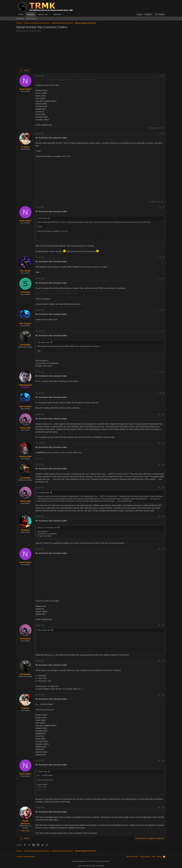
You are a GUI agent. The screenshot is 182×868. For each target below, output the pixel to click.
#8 (163, 372)
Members (57, 14)
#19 (163, 760)
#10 (163, 414)
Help (153, 857)
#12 (163, 464)
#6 (163, 310)
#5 (163, 279)
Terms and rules (132, 857)
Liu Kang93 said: (43, 493)
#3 (163, 207)
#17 (163, 661)
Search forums (32, 18)
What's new (43, 14)
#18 (163, 695)
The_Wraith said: (43, 342)
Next (26, 71)
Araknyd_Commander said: (47, 528)
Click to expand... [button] (100, 239)
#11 (163, 443)
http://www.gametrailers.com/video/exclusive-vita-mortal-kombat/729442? (67, 80)
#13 (163, 488)
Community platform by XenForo (91, 861)
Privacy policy (145, 857)
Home (21, 14)
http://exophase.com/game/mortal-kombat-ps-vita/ (57, 293)
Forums (31, 14)
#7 (163, 331)
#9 (163, 393)
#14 (163, 516)
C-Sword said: (42, 218)
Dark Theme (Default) (26, 857)
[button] (50, 14)
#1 (163, 76)
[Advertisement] (91, 51)
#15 (163, 549)
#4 (163, 257)
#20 (163, 808)
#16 (163, 625)
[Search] (160, 14)
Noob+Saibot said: (44, 630)
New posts (20, 18)
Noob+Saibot (23, 31)
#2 (163, 133)
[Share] (160, 76)
